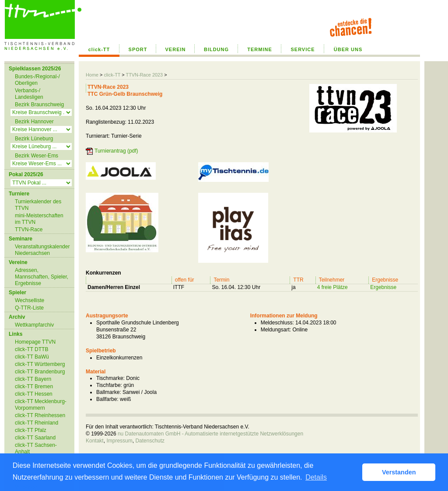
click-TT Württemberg (40, 364)
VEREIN (176, 49)
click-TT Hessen (34, 394)
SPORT (138, 49)
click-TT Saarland (35, 438)
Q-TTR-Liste (29, 308)
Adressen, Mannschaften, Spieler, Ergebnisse (42, 277)
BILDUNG (216, 49)
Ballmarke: (109, 392)
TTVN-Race (29, 230)
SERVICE (303, 49)
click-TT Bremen (34, 387)
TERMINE (260, 49)
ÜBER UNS (348, 49)
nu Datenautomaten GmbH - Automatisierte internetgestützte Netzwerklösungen (210, 434)
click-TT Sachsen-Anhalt (36, 448)
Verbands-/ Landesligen (29, 94)
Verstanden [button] (399, 472)
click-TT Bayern (33, 379)
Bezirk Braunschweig (39, 104)
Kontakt (95, 441)
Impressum (119, 441)
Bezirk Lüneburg (34, 139)
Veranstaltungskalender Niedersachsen (42, 250)
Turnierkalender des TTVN (38, 205)
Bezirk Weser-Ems (37, 156)
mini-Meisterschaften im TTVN (39, 219)
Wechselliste (30, 300)
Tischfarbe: (109, 385)
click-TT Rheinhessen (40, 415)
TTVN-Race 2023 (144, 75)
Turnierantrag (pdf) (116, 151)
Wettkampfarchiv (34, 325)
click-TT (99, 49)
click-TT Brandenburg (40, 372)
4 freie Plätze (332, 287)
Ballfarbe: (107, 399)
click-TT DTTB (31, 349)
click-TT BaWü (32, 357)
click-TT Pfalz (31, 430)
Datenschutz (150, 441)
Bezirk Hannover (34, 122)
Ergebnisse (383, 287)
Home (92, 75)
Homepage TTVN (35, 342)
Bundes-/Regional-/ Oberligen (37, 80)
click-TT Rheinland (37, 423)
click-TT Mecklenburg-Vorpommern (41, 405)
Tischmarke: (110, 378)
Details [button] (316, 477)
